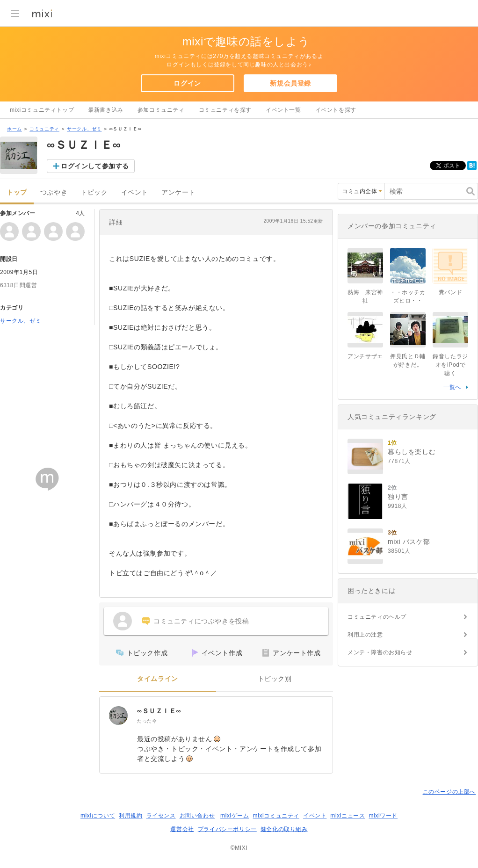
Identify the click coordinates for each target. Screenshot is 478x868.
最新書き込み (106, 110)
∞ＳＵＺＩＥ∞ (159, 711)
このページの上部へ (449, 792)
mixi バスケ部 (409, 542)
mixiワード (383, 816)
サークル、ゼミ (84, 129)
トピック (94, 192)
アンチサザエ (365, 356)
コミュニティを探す (225, 110)
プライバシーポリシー (227, 829)
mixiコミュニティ (276, 816)
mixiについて (98, 816)
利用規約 (130, 816)
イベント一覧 (283, 110)
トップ (17, 192)
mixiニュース (348, 816)
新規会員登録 (290, 83)
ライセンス (161, 816)
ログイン (187, 83)
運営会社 (182, 829)
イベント (135, 192)
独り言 (398, 497)
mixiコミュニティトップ (42, 110)
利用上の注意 (365, 635)
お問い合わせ (197, 816)
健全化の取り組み (284, 829)
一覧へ (452, 387)
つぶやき (54, 192)
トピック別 (275, 679)
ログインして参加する (95, 166)
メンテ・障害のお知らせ (380, 652)
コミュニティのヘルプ (377, 617)
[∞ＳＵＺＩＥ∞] (118, 716)
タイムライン (158, 679)
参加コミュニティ (161, 110)
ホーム (14, 129)
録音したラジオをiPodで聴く (450, 365)
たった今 (147, 721)
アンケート (178, 192)
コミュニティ (44, 129)
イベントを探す (336, 110)
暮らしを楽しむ (412, 452)
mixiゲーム (235, 816)
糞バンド (450, 292)
